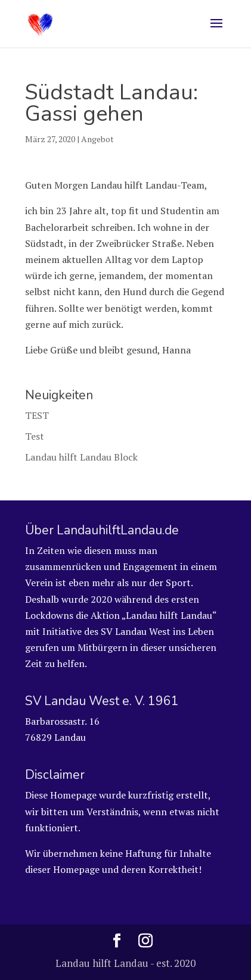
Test (35, 436)
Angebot (97, 139)
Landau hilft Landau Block (81, 457)
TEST (37, 415)
